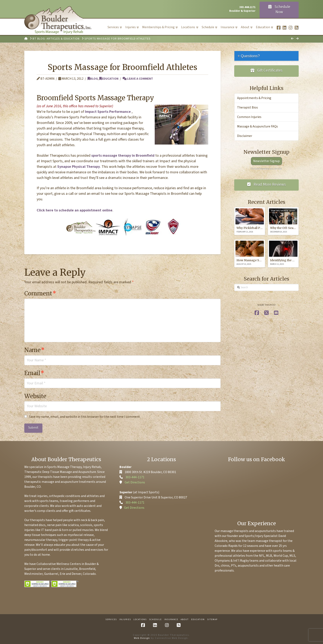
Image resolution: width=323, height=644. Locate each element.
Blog (93, 79)
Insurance (171, 620)
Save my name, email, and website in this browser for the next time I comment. (85, 417)
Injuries (125, 620)
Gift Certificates (267, 71)
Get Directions (135, 482)
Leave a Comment (138, 79)
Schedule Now (279, 9)
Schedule (155, 620)
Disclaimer (245, 136)
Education (109, 79)
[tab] (267, 56)
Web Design (142, 638)
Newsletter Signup (266, 161)
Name (35, 350)
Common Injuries (249, 117)
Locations (140, 620)
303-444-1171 (135, 477)
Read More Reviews (266, 185)
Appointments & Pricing (254, 98)
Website (35, 396)
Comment (40, 293)
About (185, 620)
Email (34, 373)
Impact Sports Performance (108, 112)
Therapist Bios (248, 107)
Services (111, 620)
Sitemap (212, 620)
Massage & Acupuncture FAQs (257, 126)
